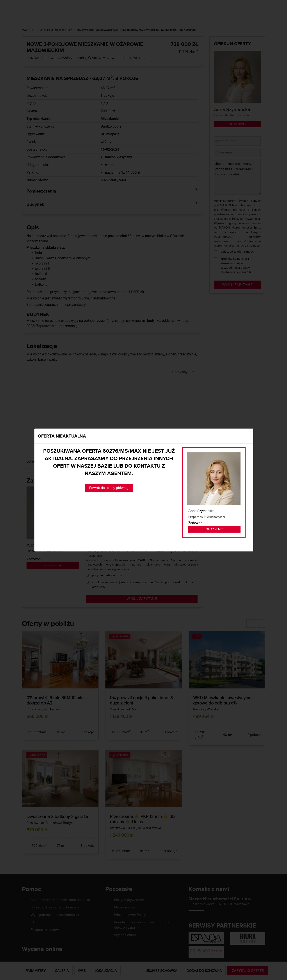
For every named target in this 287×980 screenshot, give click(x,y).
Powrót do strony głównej (109, 488)
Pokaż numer (214, 529)
